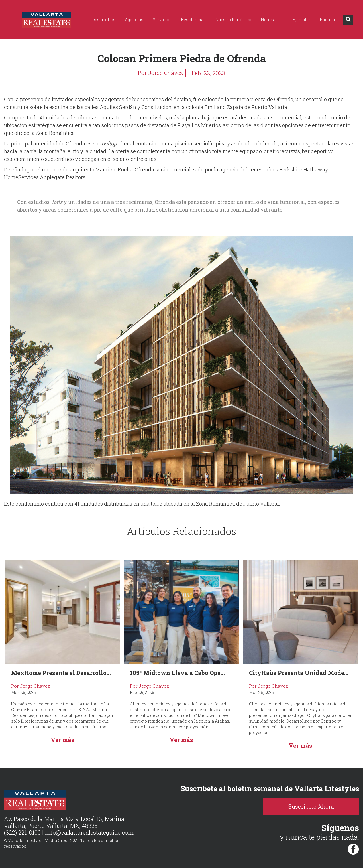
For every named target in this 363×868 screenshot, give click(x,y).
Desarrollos (104, 20)
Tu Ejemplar (299, 20)
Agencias (134, 20)
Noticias (269, 20)
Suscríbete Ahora (315, 806)
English (327, 20)
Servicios (162, 20)
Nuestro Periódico (233, 20)
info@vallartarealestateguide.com (90, 833)
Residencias (193, 20)
